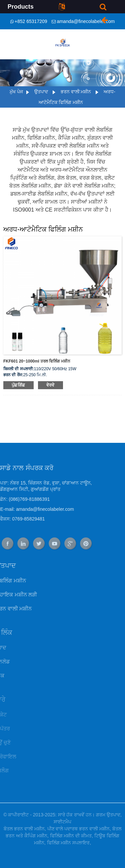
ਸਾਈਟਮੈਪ (62, 822)
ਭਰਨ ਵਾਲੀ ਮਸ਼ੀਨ (76, 92)
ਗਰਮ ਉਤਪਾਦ (108, 815)
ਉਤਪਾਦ (41, 92)
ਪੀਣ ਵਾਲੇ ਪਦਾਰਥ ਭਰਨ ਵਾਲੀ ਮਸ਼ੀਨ (78, 829)
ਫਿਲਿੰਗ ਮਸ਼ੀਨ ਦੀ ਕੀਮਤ (71, 836)
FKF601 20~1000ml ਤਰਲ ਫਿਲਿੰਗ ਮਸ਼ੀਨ (37, 361)
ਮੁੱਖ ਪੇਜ (16, 92)
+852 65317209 (31, 21)
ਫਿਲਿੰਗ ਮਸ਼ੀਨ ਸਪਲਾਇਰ (68, 843)
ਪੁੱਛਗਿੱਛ (18, 385)
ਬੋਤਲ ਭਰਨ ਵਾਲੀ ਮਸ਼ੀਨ (24, 829)
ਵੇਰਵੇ (50, 385)
